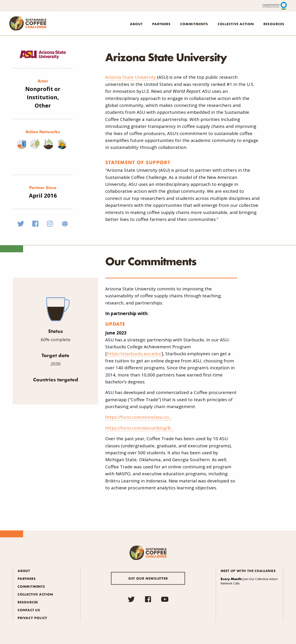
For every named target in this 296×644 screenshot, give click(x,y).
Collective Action (236, 24)
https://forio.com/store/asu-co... (139, 417)
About (136, 24)
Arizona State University (131, 77)
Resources (274, 24)
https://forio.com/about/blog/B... (139, 428)
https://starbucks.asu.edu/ (134, 354)
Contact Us (29, 610)
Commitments (194, 24)
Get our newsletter (148, 578)
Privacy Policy (32, 618)
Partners (161, 24)
